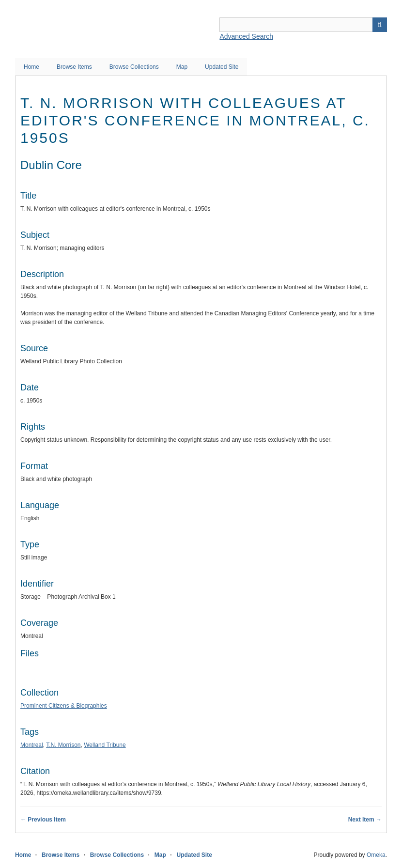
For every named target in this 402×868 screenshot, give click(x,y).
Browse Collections (134, 67)
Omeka (376, 855)
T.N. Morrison (63, 745)
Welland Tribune (105, 745)
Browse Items (74, 67)
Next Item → (365, 820)
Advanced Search (246, 36)
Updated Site (222, 67)
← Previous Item (43, 820)
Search (380, 25)
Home (31, 67)
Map (182, 67)
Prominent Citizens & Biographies (64, 706)
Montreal (32, 745)
